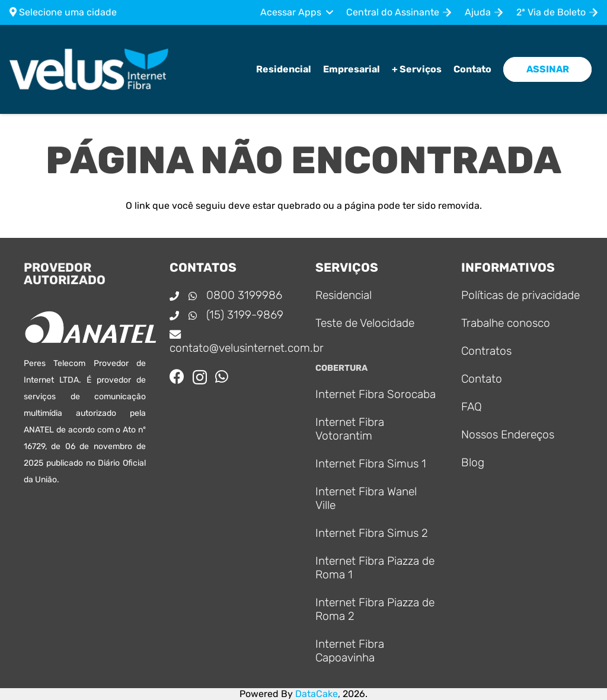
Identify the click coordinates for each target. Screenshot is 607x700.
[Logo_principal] (89, 69)
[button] (296, 12)
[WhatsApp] (222, 376)
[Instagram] (200, 377)
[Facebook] (177, 376)
